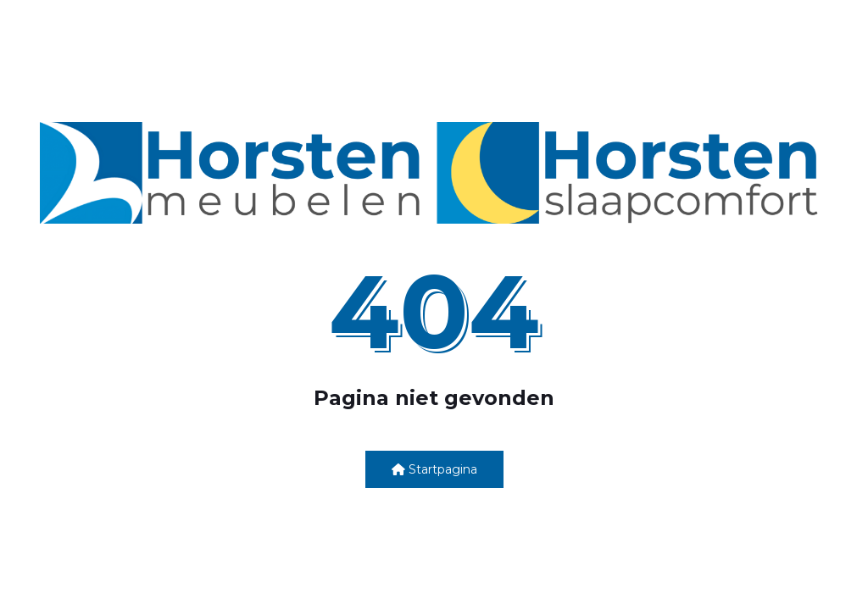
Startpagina (434, 469)
